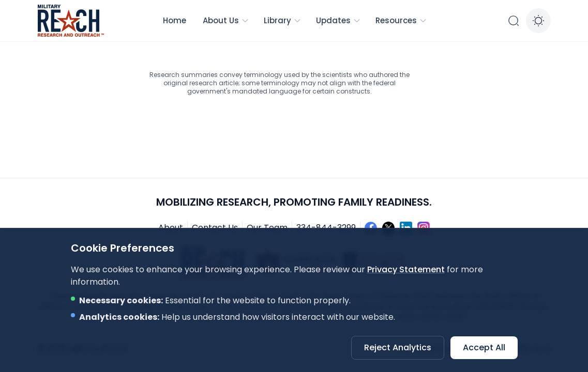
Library (283, 20)
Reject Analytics (398, 347)
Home (175, 20)
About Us (226, 20)
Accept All (484, 347)
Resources (401, 20)
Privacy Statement (406, 269)
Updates (338, 20)
